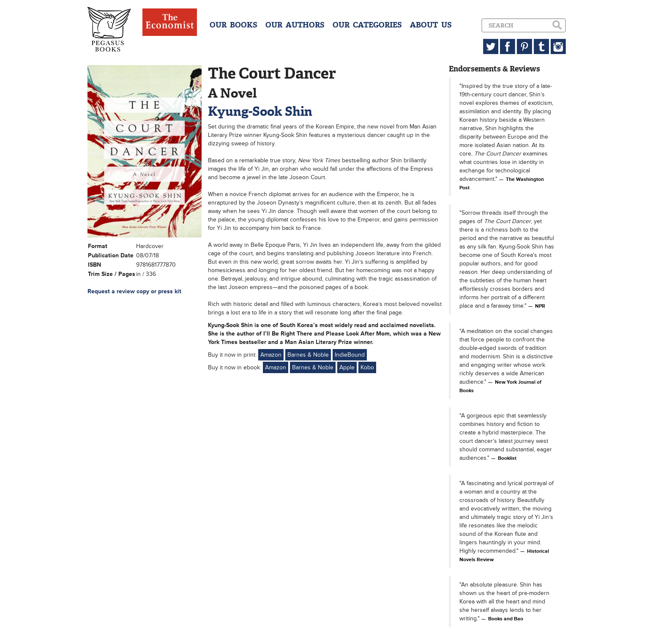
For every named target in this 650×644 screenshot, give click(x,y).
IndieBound (350, 355)
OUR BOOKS (234, 25)
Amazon (271, 355)
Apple (347, 367)
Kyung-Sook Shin (260, 111)
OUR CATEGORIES (367, 25)
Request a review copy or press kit (134, 291)
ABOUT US (431, 25)
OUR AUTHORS (295, 25)
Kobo (367, 367)
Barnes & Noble (308, 355)
